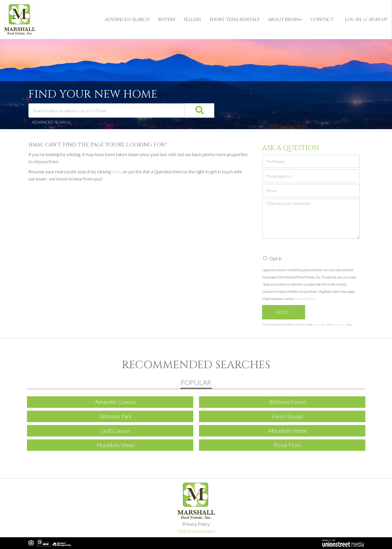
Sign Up (378, 20)
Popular (196, 382)
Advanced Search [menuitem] (127, 20)
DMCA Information (196, 531)
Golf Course (116, 431)
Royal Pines (288, 445)
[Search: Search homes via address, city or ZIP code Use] (107, 110)
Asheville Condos (116, 402)
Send (282, 312)
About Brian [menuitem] (285, 20)
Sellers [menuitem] (192, 20)
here (116, 171)
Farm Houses (288, 416)
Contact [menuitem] (322, 20)
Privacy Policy (304, 299)
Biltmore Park (116, 416)
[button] (194, 110)
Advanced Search (51, 122)
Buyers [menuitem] (167, 20)
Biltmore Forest (288, 402)
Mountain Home (288, 431)
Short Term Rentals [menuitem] (234, 20)
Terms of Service (338, 325)
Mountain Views (116, 445)
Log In (353, 20)
